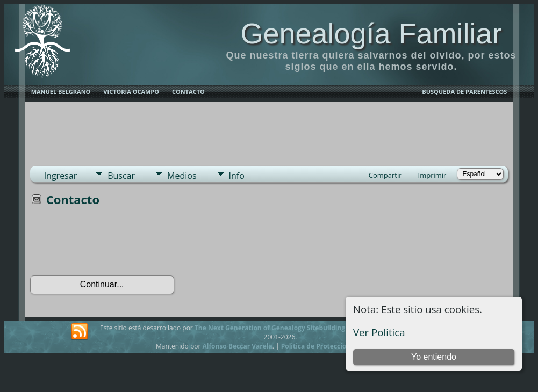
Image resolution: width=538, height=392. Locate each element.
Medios (182, 176)
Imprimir (432, 175)
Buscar (121, 176)
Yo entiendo (434, 357)
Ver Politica (379, 332)
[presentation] (112, 244)
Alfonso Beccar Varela (237, 346)
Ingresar (61, 176)
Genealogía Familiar (371, 33)
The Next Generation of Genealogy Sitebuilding (270, 328)
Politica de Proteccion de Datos (331, 346)
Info (237, 176)
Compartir (385, 175)
